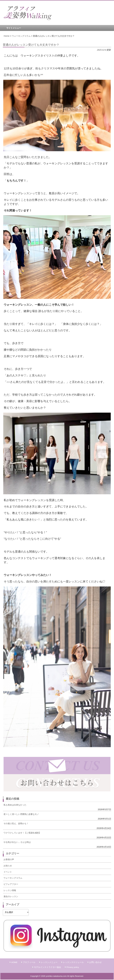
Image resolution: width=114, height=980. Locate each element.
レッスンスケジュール (73, 962)
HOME (14, 962)
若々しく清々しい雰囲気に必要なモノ (21, 814)
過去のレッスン (11, 896)
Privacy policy (73, 967)
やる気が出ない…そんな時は (17, 842)
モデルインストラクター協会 (47, 967)
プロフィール (29, 962)
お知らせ (8, 866)
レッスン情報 (10, 890)
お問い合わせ (95, 962)
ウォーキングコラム (13, 878)
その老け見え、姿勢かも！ (16, 823)
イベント (8, 872)
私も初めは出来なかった (15, 805)
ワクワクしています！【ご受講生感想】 (22, 833)
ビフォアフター (11, 884)
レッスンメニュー (49, 962)
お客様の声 (9, 859)
